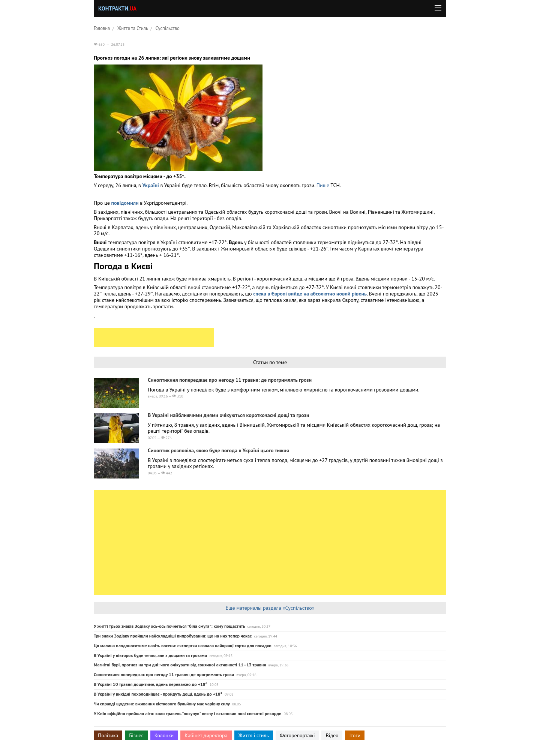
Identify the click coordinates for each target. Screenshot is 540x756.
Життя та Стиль (133, 28)
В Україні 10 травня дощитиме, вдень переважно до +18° (151, 684)
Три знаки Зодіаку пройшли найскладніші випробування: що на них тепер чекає (173, 636)
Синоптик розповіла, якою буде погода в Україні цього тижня (218, 450)
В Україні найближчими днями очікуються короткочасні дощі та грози (229, 415)
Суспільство (168, 28)
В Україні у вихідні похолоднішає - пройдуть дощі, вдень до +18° (158, 694)
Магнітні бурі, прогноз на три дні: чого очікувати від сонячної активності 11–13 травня (180, 665)
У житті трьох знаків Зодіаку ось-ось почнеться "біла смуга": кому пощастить (169, 626)
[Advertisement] (154, 337)
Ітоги (355, 735)
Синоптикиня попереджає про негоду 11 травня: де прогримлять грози (230, 380)
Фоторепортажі (297, 735)
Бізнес (136, 735)
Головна (102, 28)
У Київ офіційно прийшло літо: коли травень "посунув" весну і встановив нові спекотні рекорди (187, 713)
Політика (108, 735)
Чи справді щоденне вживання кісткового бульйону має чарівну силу (162, 704)
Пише (323, 185)
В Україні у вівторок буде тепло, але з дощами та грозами (150, 655)
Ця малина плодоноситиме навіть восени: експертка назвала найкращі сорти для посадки (183, 646)
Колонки (164, 735)
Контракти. (117, 8)
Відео (332, 735)
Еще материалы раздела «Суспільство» (270, 608)
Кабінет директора (206, 735)
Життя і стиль (254, 735)
